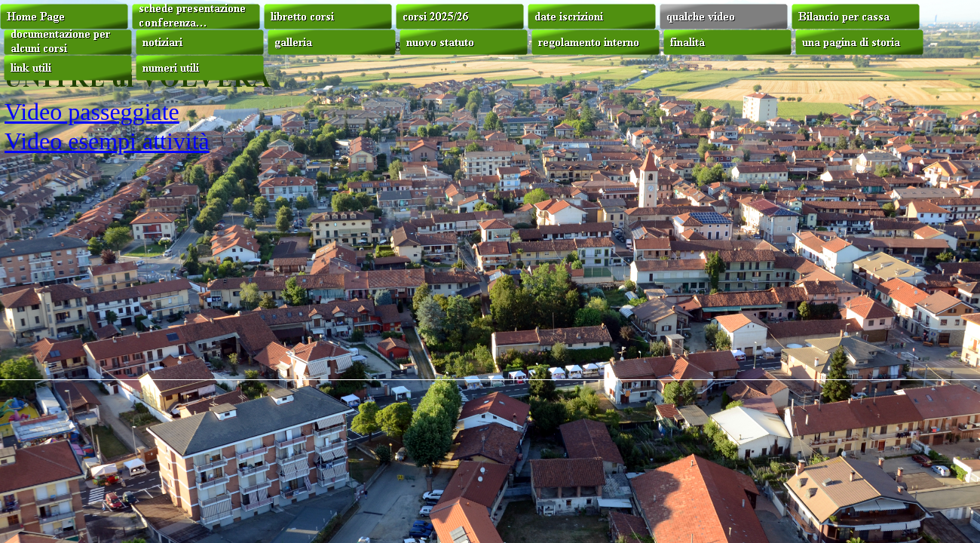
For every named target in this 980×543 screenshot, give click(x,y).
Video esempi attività (107, 141)
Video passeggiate (92, 112)
